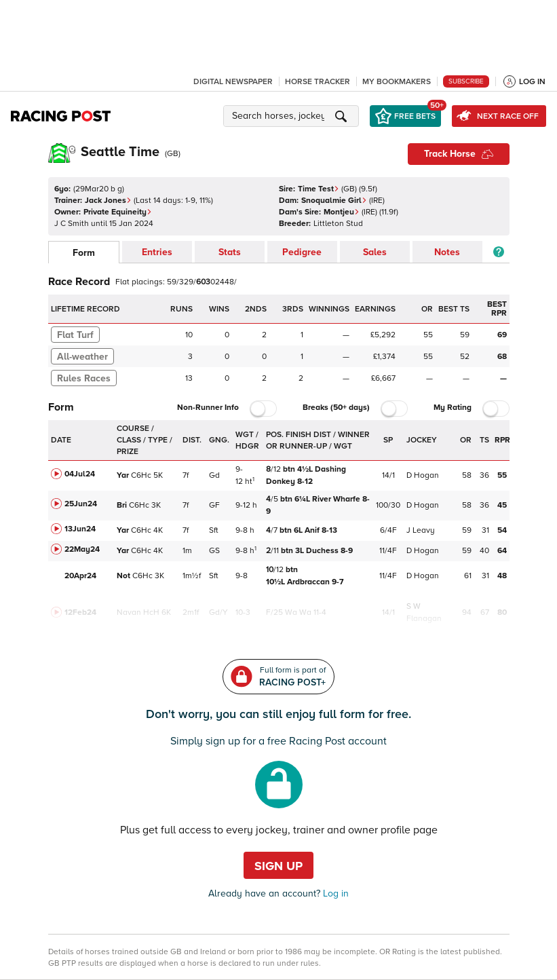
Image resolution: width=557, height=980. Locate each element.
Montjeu (342, 212)
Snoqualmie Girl (334, 201)
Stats (230, 252)
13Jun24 (80, 529)
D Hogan (423, 475)
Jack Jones (108, 201)
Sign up (278, 866)
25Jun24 (81, 504)
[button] (293, 116)
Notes (447, 252)
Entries (157, 252)
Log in (334, 893)
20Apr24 (80, 576)
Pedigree (302, 252)
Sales (375, 252)
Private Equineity (118, 212)
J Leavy (421, 530)
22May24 (82, 549)
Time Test (319, 189)
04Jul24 (80, 474)
